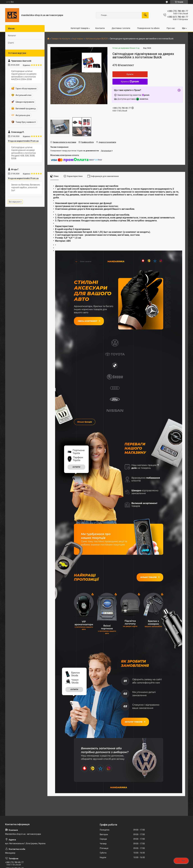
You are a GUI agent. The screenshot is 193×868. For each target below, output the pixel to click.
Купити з (130, 82)
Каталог (12, 36)
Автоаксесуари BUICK (97, 39)
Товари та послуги (61, 39)
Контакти (100, 28)
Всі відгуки (14, 202)
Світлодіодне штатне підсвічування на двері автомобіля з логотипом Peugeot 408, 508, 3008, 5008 (24, 153)
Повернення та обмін (148, 28)
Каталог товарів (135, 653)
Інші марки (78, 39)
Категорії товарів (79, 28)
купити (76, 398)
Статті (11, 43)
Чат (181, 861)
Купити (130, 74)
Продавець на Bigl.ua (96, 863)
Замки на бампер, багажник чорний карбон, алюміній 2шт (26, 187)
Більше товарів (150, 509)
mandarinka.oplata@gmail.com (21, 823)
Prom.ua (110, 860)
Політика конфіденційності (124, 865)
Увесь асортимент (89, 320)
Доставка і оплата (121, 28)
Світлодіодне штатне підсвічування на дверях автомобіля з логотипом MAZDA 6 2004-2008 (24, 75)
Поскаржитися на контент (101, 865)
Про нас (171, 28)
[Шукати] (145, 15)
